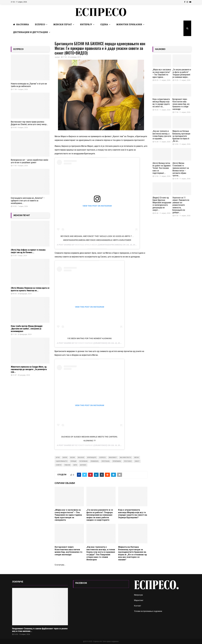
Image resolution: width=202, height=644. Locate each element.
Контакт (138, 606)
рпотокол (128, 461)
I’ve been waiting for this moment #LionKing (90, 338)
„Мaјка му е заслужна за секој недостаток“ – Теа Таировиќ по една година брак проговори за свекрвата (68, 515)
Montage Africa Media (86, 245)
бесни (73, 457)
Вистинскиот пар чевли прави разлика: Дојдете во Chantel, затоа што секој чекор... (29, 123)
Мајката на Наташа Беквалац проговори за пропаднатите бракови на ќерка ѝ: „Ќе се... (181, 136)
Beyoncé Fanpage (84, 343)
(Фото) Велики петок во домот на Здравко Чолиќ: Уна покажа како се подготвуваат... (162, 168)
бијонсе (81, 457)
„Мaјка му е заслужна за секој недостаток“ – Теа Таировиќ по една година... (162, 73)
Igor (58, 57)
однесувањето (62, 461)
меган (137, 457)
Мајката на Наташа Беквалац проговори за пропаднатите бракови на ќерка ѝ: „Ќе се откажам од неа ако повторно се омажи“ (132, 553)
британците (92, 457)
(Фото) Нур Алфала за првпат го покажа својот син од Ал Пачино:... (28, 251)
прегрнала (106, 461)
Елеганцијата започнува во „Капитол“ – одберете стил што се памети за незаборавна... (28, 201)
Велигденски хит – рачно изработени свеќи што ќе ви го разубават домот (30, 161)
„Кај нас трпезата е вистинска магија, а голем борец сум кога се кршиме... (162, 135)
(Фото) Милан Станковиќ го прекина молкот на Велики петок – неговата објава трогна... (181, 169)
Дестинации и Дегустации (31, 32)
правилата (95, 461)
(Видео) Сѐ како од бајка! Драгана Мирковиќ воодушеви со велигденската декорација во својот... (162, 204)
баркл (65, 457)
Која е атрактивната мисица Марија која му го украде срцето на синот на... (161, 103)
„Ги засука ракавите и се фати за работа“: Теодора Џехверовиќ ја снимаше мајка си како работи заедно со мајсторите (100, 515)
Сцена (104, 24)
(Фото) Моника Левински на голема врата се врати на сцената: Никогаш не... (30, 289)
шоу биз (83, 465)
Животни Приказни (129, 24)
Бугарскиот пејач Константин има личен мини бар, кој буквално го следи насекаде (68, 551)
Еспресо (40, 24)
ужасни (67, 465)
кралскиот (113, 457)
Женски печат (63, 24)
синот (137, 461)
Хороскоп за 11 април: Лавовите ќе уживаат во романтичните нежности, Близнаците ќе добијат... (181, 205)
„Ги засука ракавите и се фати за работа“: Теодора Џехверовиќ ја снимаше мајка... (182, 73)
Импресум (138, 595)
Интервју (86, 24)
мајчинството (126, 457)
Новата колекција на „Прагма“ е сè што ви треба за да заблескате (29, 85)
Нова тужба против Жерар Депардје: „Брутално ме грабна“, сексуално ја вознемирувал (27, 329)
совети (59, 465)
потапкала (83, 461)
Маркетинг (139, 600)
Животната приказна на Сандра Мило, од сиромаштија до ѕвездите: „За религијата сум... (29, 369)
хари (75, 465)
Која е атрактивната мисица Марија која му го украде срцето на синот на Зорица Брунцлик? (133, 514)
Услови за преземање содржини (148, 611)
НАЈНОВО (160, 49)
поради (73, 461)
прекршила (117, 461)
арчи (58, 457)
